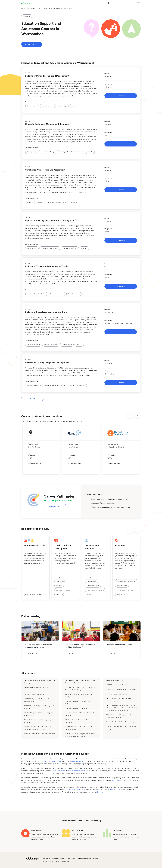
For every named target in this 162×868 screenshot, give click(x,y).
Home (23, 8)
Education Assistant (33, 345)
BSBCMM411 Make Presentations (116, 694)
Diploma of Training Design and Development (47, 363)
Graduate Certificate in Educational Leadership (40, 734)
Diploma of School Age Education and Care (46, 312)
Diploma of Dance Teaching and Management (47, 76)
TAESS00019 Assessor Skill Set (34, 694)
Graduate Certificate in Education (76, 708)
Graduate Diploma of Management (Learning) (47, 124)
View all (33, 398)
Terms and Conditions (84, 858)
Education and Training (33, 8)
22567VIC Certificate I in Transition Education (120, 685)
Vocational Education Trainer (57, 202)
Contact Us (47, 858)
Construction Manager (70, 248)
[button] (81, 90)
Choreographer (46, 106)
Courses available (34, 464)
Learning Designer (69, 385)
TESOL (83, 790)
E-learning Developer (52, 385)
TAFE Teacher (73, 294)
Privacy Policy (70, 858)
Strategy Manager (33, 152)
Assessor (40, 202)
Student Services (74, 790)
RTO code (31, 455)
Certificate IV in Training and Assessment (45, 170)
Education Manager (49, 152)
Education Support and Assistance (52, 8)
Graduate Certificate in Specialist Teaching (120, 722)
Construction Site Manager (50, 248)
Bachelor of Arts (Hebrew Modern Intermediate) (121, 689)
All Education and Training (35, 594)
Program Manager (61, 106)
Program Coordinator (51, 345)
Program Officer (67, 345)
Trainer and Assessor (57, 294)
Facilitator (30, 202)
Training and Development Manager (71, 152)
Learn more (121, 96)
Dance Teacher (32, 106)
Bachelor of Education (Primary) (51, 761)
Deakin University (77, 761)
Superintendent (32, 248)
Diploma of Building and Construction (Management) (51, 220)
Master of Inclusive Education (115, 680)
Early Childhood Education (76, 771)
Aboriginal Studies (116, 790)
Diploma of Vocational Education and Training (47, 266)
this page (100, 792)
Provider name (33, 444)
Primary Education (59, 771)
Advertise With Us (58, 858)
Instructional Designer (34, 385)
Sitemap (95, 858)
